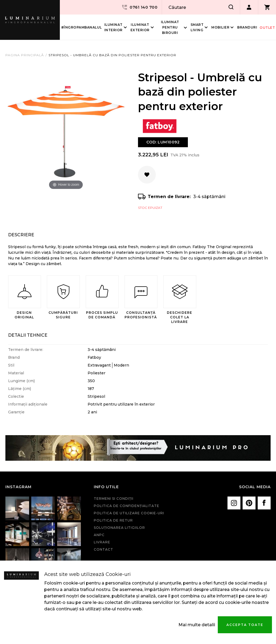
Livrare (102, 542)
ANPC (99, 535)
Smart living (197, 27)
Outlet (267, 28)
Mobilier (220, 27)
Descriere (21, 235)
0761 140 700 (139, 7)
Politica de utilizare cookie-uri (129, 513)
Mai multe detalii (197, 625)
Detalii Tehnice (28, 335)
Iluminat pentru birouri (170, 27)
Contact (103, 549)
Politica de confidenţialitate (127, 506)
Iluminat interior (113, 27)
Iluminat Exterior (140, 27)
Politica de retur (113, 520)
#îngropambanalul (82, 27)
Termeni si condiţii (114, 499)
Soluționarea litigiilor (119, 528)
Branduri (247, 27)
